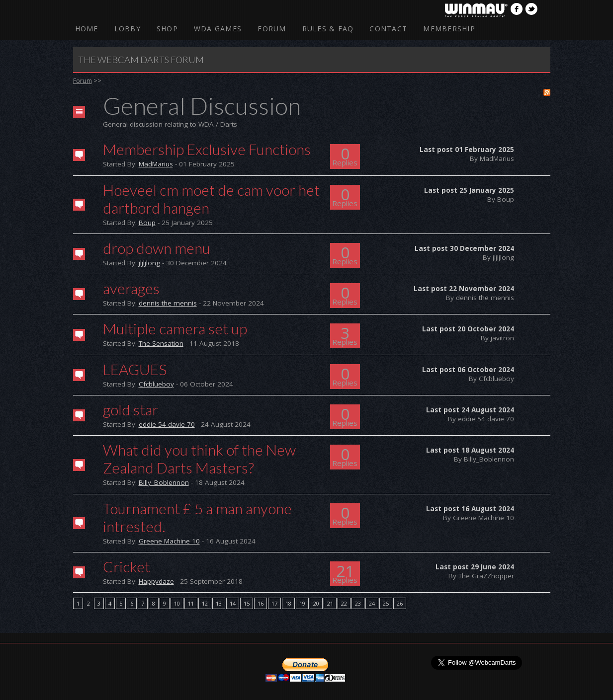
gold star (131, 409)
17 (274, 603)
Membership (449, 29)
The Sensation (161, 343)
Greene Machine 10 (169, 541)
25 (386, 603)
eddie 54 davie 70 (167, 424)
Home (87, 29)
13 (219, 603)
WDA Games (218, 29)
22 (344, 603)
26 (400, 603)
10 (177, 603)
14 (233, 603)
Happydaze (156, 581)
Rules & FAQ (328, 29)
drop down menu (157, 248)
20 (316, 603)
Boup (147, 223)
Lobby (128, 29)
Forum (272, 29)
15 (247, 603)
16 (261, 603)
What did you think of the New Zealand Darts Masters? (199, 459)
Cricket (127, 566)
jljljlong (149, 263)
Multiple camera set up (175, 328)
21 (330, 603)
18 (288, 603)
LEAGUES (135, 369)
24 (372, 603)
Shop (167, 29)
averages (131, 288)
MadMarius (156, 164)
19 (302, 603)
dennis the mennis (168, 303)
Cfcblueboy (156, 384)
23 (358, 603)
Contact (388, 29)
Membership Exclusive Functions (207, 149)
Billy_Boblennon (164, 482)
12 (205, 603)
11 (191, 603)
